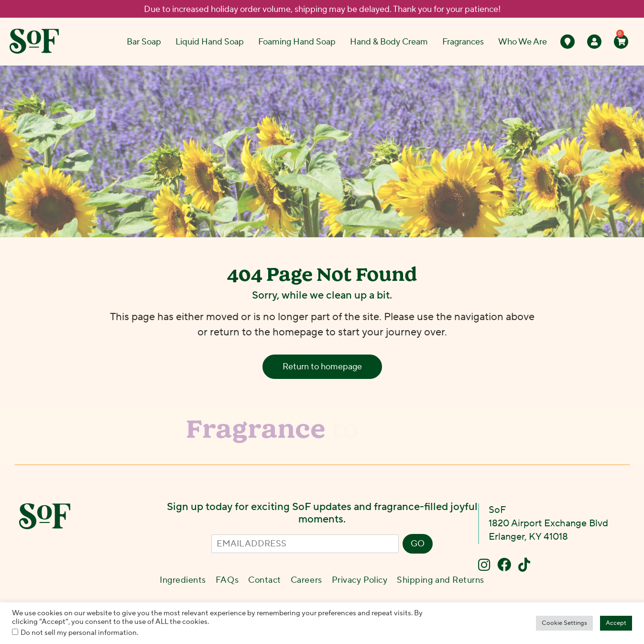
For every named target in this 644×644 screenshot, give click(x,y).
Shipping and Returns (441, 580)
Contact (265, 580)
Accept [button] (616, 623)
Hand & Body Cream (389, 42)
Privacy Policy (360, 580)
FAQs (227, 580)
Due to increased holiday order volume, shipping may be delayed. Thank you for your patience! (322, 9)
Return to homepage (322, 367)
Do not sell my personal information (79, 633)
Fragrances (463, 42)
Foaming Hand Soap (297, 42)
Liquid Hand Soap (210, 42)
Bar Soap (144, 42)
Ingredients (183, 580)
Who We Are (523, 42)
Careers (306, 580)
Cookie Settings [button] (564, 623)
